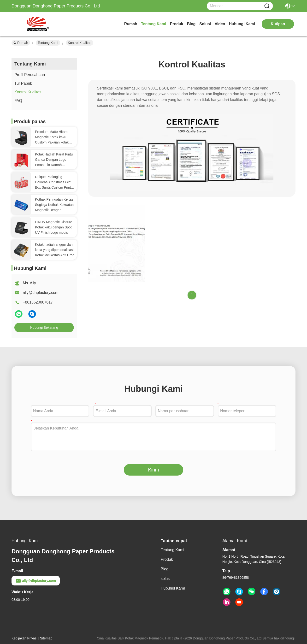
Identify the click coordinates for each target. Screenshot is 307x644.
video (220, 24)
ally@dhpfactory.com (41, 293)
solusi (205, 24)
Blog (191, 24)
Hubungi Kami (242, 24)
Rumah (131, 24)
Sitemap (46, 638)
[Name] (267, 6)
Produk (177, 24)
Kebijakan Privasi (24, 638)
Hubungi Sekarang (44, 328)
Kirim (153, 470)
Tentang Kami (154, 24)
